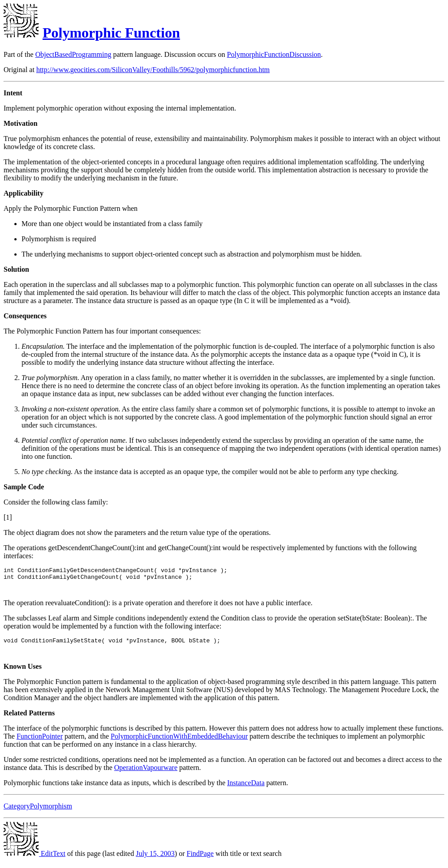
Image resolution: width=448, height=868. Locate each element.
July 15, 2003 (155, 860)
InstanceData (246, 789)
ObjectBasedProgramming (73, 54)
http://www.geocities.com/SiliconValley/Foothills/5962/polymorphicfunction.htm (153, 70)
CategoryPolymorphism (38, 813)
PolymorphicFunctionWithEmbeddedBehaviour (179, 743)
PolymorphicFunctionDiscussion (274, 54)
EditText (34, 860)
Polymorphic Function (111, 33)
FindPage (200, 860)
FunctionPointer (40, 743)
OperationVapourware (146, 774)
